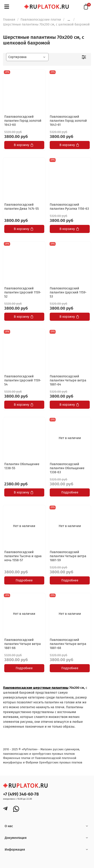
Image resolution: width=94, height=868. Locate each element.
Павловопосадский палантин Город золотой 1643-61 (68, 121)
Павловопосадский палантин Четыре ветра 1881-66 (23, 644)
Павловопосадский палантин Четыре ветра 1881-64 (68, 380)
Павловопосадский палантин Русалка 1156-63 (69, 207)
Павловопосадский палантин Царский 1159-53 (68, 292)
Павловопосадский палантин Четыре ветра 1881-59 (68, 556)
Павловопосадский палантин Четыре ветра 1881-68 (68, 644)
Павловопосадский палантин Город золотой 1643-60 (23, 121)
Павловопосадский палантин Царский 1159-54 (23, 380)
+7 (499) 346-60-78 (21, 794)
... (69, 20)
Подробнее (70, 492)
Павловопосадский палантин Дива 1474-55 (22, 207)
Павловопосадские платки (41, 20)
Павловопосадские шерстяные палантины (36, 688)
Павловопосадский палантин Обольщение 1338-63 (67, 468)
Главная (9, 20)
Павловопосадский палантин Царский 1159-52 (23, 292)
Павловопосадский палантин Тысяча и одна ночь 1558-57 (23, 556)
